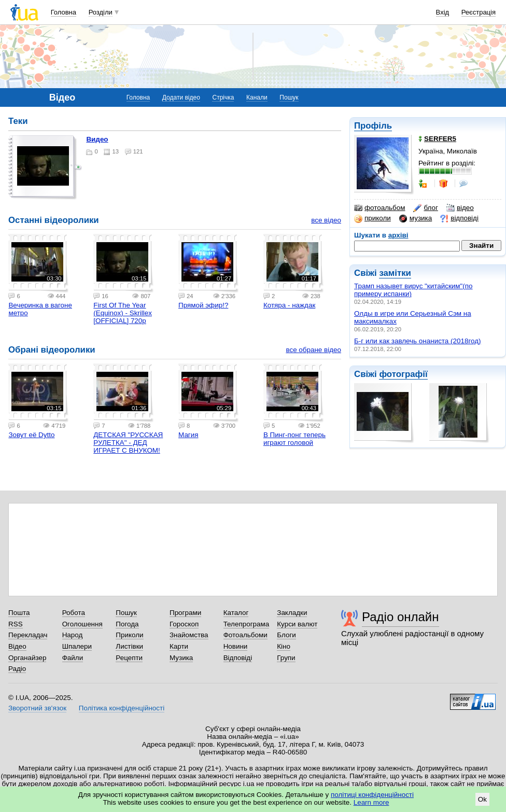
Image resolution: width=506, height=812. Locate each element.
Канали (257, 97)
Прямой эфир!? (203, 305)
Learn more (371, 802)
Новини (236, 646)
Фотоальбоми (245, 635)
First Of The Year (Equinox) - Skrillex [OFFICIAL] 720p (123, 313)
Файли (73, 658)
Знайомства (189, 635)
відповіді (459, 218)
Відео (17, 646)
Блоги (286, 635)
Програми (185, 613)
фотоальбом (379, 208)
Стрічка (223, 97)
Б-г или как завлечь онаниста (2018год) (418, 341)
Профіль (373, 126)
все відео (326, 220)
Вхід (443, 12)
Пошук (289, 97)
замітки (395, 273)
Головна (64, 12)
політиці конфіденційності (372, 795)
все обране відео (313, 350)
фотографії (403, 374)
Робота (74, 613)
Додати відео (181, 97)
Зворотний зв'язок (37, 708)
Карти (179, 646)
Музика (181, 658)
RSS (16, 624)
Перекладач (28, 635)
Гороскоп (184, 624)
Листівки (129, 646)
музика (416, 218)
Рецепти (129, 658)
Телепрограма (247, 624)
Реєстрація (479, 12)
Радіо (17, 669)
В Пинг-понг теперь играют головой (294, 439)
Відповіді (238, 658)
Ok (482, 799)
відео (460, 208)
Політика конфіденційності (122, 708)
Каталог (236, 613)
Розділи (101, 12)
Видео (97, 139)
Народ (73, 635)
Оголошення (82, 624)
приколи (373, 218)
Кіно (284, 646)
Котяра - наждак (289, 305)
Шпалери (77, 646)
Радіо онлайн (400, 617)
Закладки (292, 613)
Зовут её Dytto (31, 435)
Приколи (129, 635)
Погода (127, 624)
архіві (398, 235)
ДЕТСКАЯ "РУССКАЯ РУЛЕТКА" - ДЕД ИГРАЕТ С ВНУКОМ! (128, 443)
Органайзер (27, 658)
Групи (286, 658)
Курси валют (297, 624)
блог (425, 208)
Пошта (19, 613)
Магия (188, 435)
